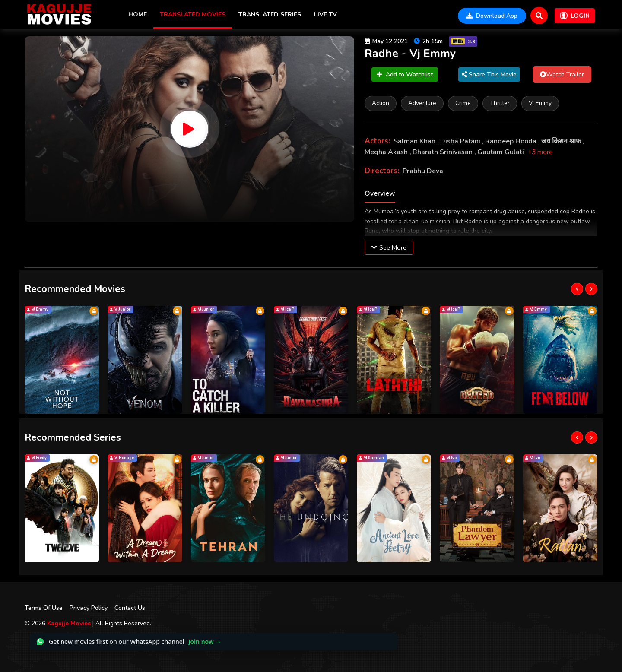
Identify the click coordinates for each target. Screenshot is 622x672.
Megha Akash (387, 152)
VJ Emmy (540, 103)
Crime (463, 103)
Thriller (500, 103)
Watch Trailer (562, 74)
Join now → (205, 642)
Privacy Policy (89, 608)
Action (381, 103)
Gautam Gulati (501, 152)
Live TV (325, 14)
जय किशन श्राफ (562, 141)
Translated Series (270, 14)
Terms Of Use (44, 608)
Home (138, 14)
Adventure (422, 103)
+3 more (540, 152)
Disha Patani (461, 141)
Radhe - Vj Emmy (410, 53)
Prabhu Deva (423, 171)
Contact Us (130, 608)
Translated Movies (193, 14)
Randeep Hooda (512, 141)
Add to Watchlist (405, 74)
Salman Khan (415, 141)
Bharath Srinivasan (443, 152)
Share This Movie (489, 74)
